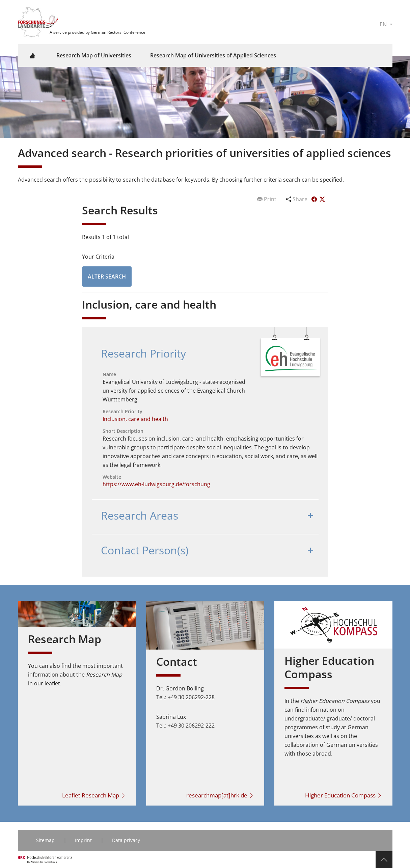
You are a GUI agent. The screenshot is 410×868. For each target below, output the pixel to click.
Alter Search (107, 277)
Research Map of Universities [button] (94, 55)
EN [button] (384, 24)
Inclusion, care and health (135, 419)
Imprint (83, 840)
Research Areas (140, 515)
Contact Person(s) (145, 550)
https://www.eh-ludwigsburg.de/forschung (156, 484)
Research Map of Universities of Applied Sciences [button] (213, 55)
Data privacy (126, 840)
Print (267, 199)
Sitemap (45, 840)
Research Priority (143, 353)
